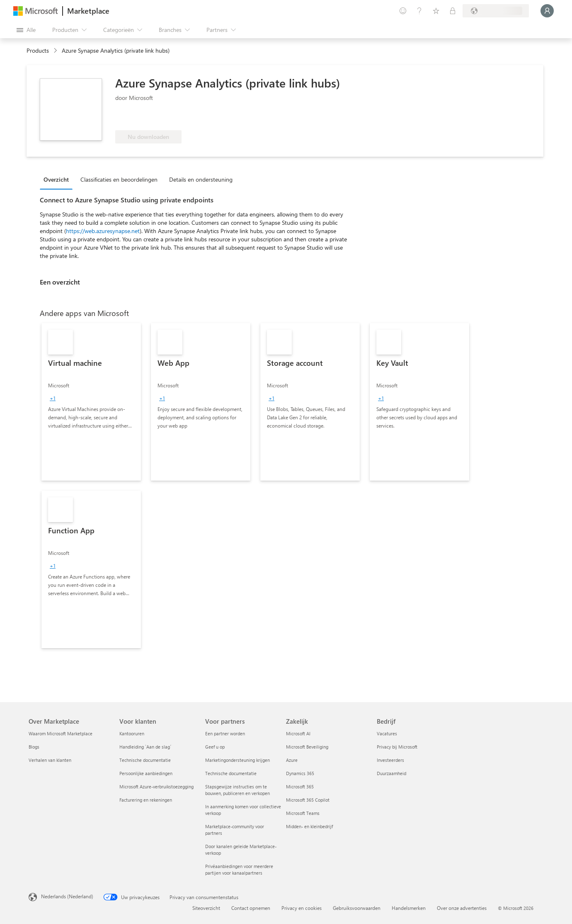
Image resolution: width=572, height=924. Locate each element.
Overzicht (56, 179)
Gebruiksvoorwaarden (357, 908)
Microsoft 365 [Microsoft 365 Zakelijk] (300, 787)
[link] (91, 402)
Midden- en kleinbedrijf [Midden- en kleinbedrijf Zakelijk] (309, 826)
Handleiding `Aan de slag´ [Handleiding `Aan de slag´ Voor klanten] (145, 747)
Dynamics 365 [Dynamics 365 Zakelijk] (300, 773)
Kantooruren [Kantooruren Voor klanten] (132, 733)
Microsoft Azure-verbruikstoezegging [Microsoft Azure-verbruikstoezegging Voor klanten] (156, 787)
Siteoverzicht (206, 908)
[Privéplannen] (453, 11)
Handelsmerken (409, 908)
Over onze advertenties (462, 908)
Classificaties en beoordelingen (119, 179)
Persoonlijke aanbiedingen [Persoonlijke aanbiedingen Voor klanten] (146, 773)
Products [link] (38, 50)
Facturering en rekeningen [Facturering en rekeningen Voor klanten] (146, 800)
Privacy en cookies (302, 908)
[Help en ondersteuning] (419, 11)
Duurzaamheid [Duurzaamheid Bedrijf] (391, 773)
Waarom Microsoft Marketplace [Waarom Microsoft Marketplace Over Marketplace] (61, 733)
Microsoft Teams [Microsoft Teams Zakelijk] (303, 813)
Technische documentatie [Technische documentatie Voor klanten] (145, 760)
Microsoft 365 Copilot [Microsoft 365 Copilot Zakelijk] (308, 800)
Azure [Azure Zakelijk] (292, 760)
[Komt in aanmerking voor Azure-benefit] (149, 118)
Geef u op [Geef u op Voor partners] (215, 747)
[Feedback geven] (403, 11)
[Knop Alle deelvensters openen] (26, 30)
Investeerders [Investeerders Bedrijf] (390, 760)
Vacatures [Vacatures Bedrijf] (387, 733)
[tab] (58, 179)
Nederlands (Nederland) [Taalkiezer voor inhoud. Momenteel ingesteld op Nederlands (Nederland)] (67, 896)
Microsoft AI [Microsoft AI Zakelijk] (298, 733)
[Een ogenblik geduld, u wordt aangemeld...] (547, 11)
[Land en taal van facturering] (496, 11)
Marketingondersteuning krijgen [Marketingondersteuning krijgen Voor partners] (238, 760)
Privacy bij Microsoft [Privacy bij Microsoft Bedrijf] (397, 747)
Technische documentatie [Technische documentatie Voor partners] (231, 773)
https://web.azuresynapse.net (103, 231)
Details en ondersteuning (201, 179)
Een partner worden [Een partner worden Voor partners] (225, 733)
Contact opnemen (251, 908)
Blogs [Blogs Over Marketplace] (34, 747)
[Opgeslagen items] (436, 11)
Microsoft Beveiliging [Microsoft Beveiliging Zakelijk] (307, 747)
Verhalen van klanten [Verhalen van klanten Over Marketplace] (50, 760)
